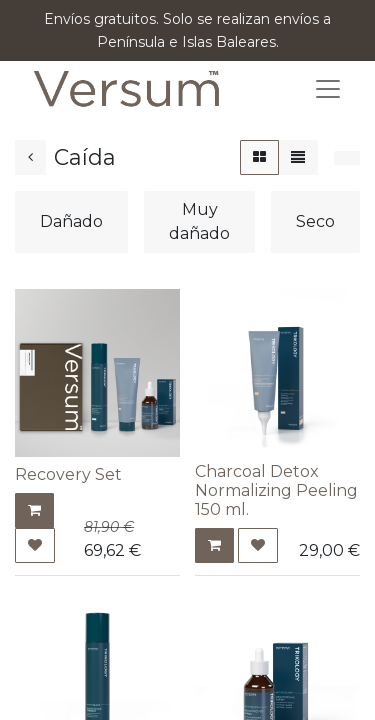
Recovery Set (68, 474)
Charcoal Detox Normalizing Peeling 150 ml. (276, 490)
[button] (34, 510)
